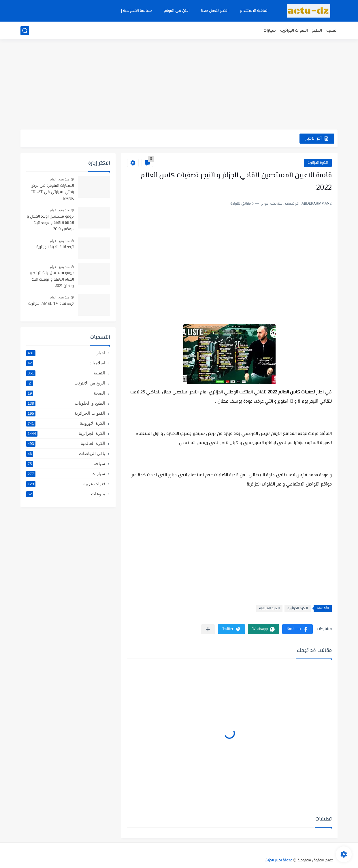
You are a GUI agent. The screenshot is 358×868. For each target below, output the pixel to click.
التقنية (332, 31)
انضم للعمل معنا (215, 11)
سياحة (66, 464)
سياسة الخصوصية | (136, 11)
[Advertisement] (179, 85)
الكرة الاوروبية (66, 423)
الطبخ (317, 31)
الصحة (66, 393)
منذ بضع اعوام (60, 179)
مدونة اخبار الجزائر (279, 861)
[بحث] (25, 31)
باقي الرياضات (66, 454)
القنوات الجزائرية (294, 31)
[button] (297, 629)
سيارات (270, 31)
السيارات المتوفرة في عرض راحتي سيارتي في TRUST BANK (52, 192)
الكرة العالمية (269, 608)
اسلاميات (66, 363)
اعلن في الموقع (176, 11)
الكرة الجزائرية (318, 163)
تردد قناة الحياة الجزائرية (55, 247)
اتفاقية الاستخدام (254, 11)
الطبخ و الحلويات (66, 403)
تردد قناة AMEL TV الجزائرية (51, 304)
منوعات (66, 494)
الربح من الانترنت (66, 383)
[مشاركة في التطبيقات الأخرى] (208, 629)
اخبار (66, 353)
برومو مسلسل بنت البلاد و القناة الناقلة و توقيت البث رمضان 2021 (52, 280)
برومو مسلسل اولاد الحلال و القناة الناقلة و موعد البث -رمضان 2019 (50, 223)
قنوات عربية (66, 484)
